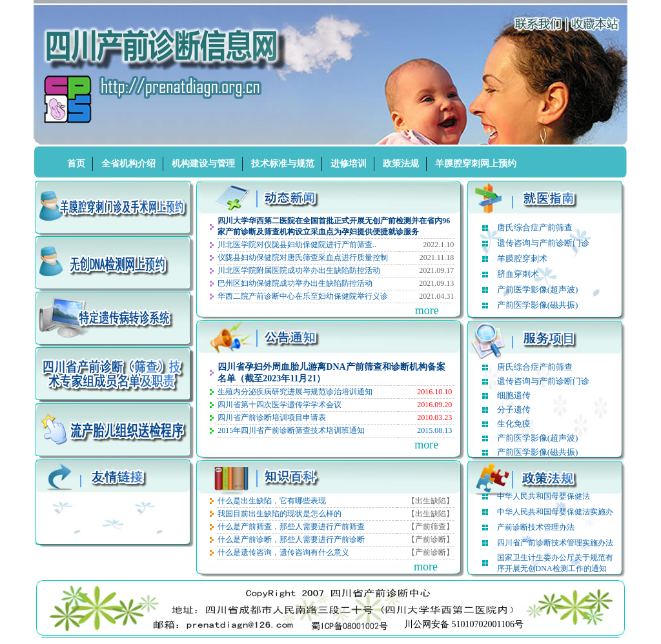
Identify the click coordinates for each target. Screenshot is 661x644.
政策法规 (401, 164)
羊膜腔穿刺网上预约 (476, 164)
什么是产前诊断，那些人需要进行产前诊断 (291, 539)
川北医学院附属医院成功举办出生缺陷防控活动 (299, 270)
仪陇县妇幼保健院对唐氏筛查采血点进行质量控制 (303, 257)
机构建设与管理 (203, 164)
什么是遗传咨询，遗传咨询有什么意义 (283, 552)
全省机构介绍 (128, 164)
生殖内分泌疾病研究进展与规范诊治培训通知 (295, 392)
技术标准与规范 (283, 164)
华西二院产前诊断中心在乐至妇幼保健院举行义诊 (303, 296)
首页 (76, 164)
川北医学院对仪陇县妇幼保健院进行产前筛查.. (297, 245)
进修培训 (349, 164)
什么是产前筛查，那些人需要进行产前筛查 (291, 527)
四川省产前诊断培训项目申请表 (272, 418)
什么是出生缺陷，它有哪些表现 (272, 501)
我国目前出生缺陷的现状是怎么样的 (280, 514)
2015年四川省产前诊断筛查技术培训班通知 (291, 430)
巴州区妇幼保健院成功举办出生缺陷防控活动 (295, 283)
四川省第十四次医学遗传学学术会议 (280, 405)
